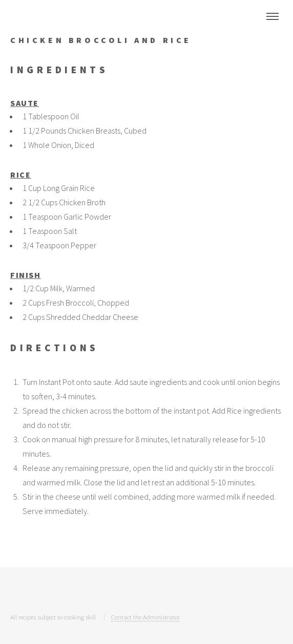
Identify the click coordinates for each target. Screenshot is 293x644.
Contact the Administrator (145, 617)
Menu (273, 16)
